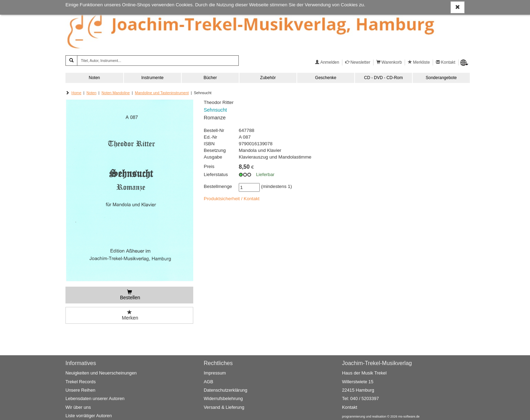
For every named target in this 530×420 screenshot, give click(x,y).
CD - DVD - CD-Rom (383, 78)
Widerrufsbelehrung (223, 398)
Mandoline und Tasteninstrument (162, 93)
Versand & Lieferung (224, 407)
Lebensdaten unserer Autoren (95, 398)
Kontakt (350, 407)
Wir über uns (78, 407)
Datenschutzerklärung (225, 390)
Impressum (215, 373)
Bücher (210, 78)
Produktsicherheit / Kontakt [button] (232, 199)
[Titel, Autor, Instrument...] (158, 61)
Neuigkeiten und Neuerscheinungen (101, 373)
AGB (208, 382)
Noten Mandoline (116, 93)
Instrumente (152, 78)
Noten (94, 78)
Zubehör (268, 78)
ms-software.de (409, 416)
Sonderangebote (441, 78)
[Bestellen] (129, 295)
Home (76, 93)
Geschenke (326, 78)
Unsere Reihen (80, 390)
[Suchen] (71, 61)
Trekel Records (81, 382)
